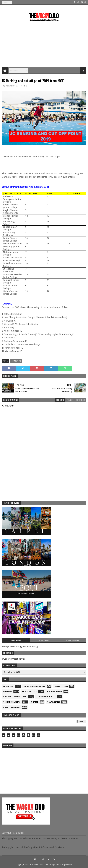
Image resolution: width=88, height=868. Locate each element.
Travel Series (54, 702)
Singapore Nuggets (46, 697)
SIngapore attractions (15, 697)
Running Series (54, 692)
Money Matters (29, 692)
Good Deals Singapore (34, 686)
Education (16, 361)
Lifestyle (8, 692)
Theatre (34, 702)
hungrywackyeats (12, 707)
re (44, 768)
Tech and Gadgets (12, 702)
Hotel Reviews (61, 686)
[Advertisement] (44, 43)
